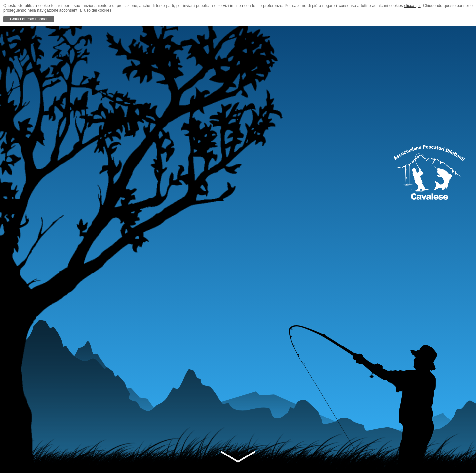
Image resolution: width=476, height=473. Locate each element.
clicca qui (413, 6)
